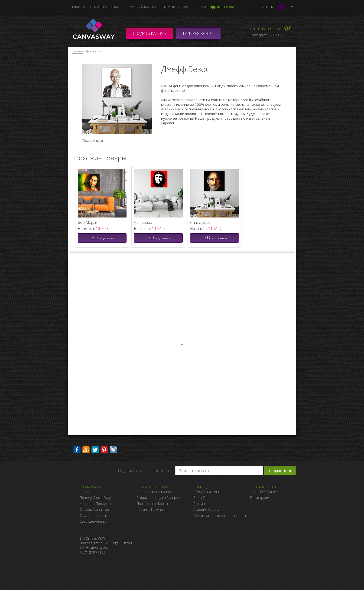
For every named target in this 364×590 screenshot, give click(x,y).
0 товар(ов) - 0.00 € (266, 35)
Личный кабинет (144, 7)
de (267, 7)
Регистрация (261, 498)
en (271, 7)
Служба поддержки (95, 515)
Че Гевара (143, 222)
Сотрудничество (93, 521)
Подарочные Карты (152, 504)
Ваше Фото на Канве (154, 492)
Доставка (223, 7)
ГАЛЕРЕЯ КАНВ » (198, 33)
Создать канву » (149, 33)
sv (291, 7)
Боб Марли (88, 222)
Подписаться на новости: (144, 471)
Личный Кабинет (264, 492)
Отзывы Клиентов (94, 509)
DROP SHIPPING (195, 7)
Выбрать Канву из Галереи (158, 498)
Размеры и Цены (207, 492)
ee (287, 7)
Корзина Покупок (151, 509)
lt (276, 7)
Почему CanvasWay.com (99, 498)
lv (262, 7)
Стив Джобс (200, 222)
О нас (84, 492)
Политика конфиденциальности (220, 515)
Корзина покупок (266, 29)
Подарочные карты (108, 7)
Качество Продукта (95, 504)
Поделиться (93, 140)
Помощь (171, 7)
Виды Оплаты (204, 498)
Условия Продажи (208, 509)
